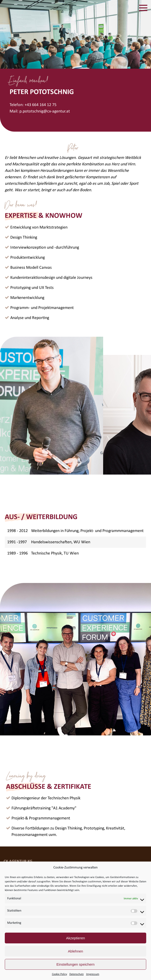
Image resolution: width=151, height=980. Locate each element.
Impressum (93, 974)
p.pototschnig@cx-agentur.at (45, 111)
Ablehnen (75, 951)
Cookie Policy (59, 974)
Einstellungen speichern (75, 964)
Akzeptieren (75, 938)
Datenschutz (77, 974)
